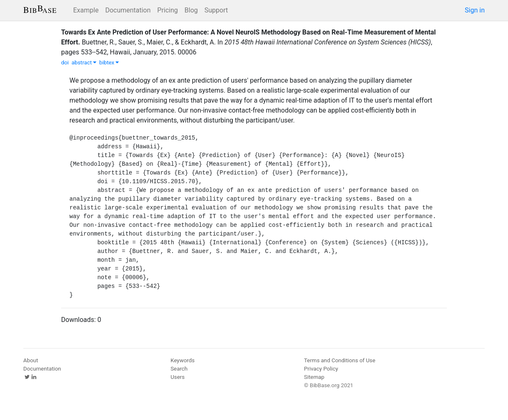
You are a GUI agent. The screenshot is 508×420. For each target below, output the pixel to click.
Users (178, 377)
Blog (191, 10)
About (31, 360)
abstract (84, 63)
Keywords (182, 360)
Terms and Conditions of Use (339, 360)
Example (86, 10)
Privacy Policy (321, 369)
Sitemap (314, 377)
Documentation (128, 10)
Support (216, 10)
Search (179, 369)
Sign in (475, 10)
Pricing (168, 10)
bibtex (109, 63)
